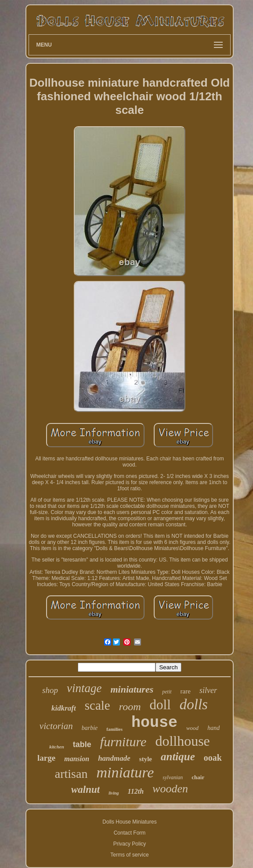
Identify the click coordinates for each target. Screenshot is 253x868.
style (146, 759)
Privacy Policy (130, 844)
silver (208, 690)
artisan (71, 774)
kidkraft (64, 708)
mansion (77, 759)
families (114, 729)
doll (160, 705)
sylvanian (173, 777)
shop (50, 690)
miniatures (132, 689)
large (46, 758)
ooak (213, 758)
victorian (56, 726)
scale (98, 705)
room (130, 707)
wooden (170, 789)
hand (213, 728)
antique (178, 757)
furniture (123, 742)
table (82, 744)
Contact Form (130, 833)
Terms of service (129, 855)
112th (136, 791)
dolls (194, 704)
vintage (84, 688)
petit (167, 692)
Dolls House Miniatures (129, 822)
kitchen (57, 747)
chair (198, 777)
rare (186, 691)
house (154, 723)
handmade (114, 758)
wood (192, 728)
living (114, 793)
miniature (125, 772)
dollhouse (182, 741)
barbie (90, 728)
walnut (85, 790)
